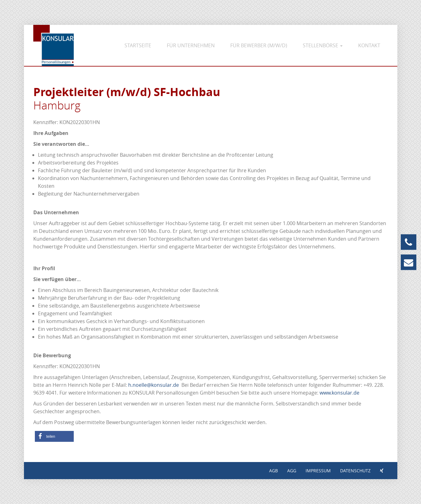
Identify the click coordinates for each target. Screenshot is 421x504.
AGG (292, 471)
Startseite (138, 45)
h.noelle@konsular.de (154, 385)
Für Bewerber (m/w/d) (259, 45)
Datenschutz (355, 471)
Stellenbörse (323, 45)
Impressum (318, 471)
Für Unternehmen (191, 45)
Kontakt (369, 45)
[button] (54, 436)
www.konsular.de (339, 393)
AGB (274, 471)
